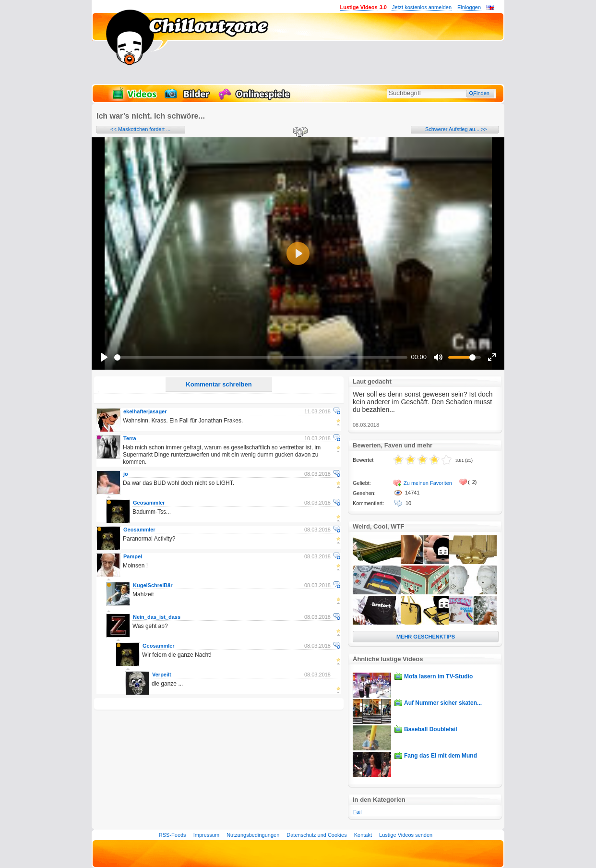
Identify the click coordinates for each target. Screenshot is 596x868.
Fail (358, 812)
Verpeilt (162, 675)
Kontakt (363, 835)
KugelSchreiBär (153, 585)
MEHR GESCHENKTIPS (426, 637)
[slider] (261, 357)
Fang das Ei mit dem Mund (441, 756)
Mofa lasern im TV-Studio (438, 676)
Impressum (206, 835)
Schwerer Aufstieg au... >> (456, 129)
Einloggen (469, 7)
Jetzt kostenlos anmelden (422, 7)
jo (126, 474)
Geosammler (149, 503)
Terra (130, 438)
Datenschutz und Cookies (316, 835)
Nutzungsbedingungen (253, 835)
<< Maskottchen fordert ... (140, 129)
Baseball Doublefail (431, 729)
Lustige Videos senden (406, 835)
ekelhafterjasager (145, 411)
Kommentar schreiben (219, 384)
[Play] (104, 357)
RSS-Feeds (173, 835)
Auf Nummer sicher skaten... (443, 703)
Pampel (133, 556)
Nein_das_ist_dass (157, 617)
